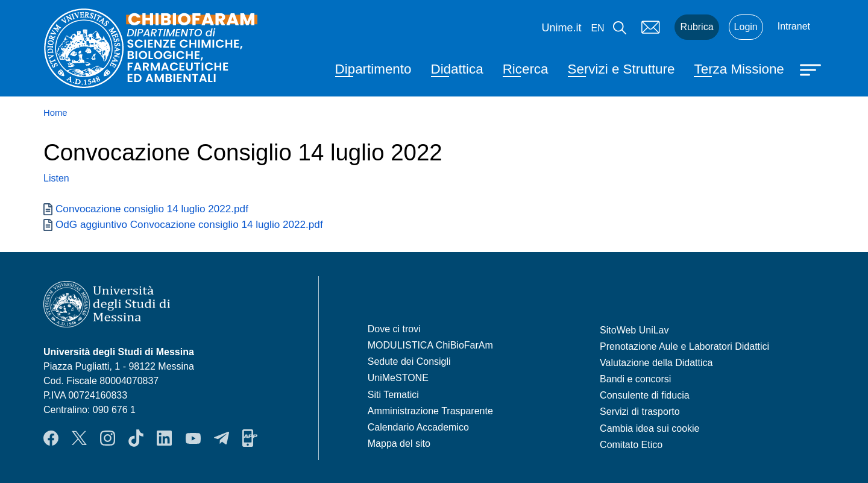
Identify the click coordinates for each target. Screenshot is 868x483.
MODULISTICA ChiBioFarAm (430, 345)
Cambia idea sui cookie (649, 428)
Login (746, 27)
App (250, 438)
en (597, 28)
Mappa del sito (399, 444)
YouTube (193, 438)
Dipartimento (373, 69)
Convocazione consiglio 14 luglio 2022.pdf (152, 209)
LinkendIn (164, 438)
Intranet (794, 26)
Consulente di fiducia (645, 395)
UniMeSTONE (398, 378)
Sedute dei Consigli (409, 361)
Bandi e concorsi (635, 379)
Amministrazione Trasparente (430, 411)
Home (55, 113)
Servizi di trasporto (640, 412)
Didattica (457, 69)
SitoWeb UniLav (634, 330)
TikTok (136, 438)
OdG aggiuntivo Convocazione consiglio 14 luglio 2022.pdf (189, 224)
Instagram (108, 438)
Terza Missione (739, 69)
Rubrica (697, 27)
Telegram (222, 438)
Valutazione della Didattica (656, 363)
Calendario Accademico (418, 427)
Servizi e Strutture (621, 69)
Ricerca (526, 69)
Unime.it (561, 28)
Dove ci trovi (394, 329)
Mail (650, 27)
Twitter (79, 438)
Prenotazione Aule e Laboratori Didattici (684, 346)
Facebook (51, 438)
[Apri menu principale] (812, 69)
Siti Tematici (393, 395)
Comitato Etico (631, 445)
